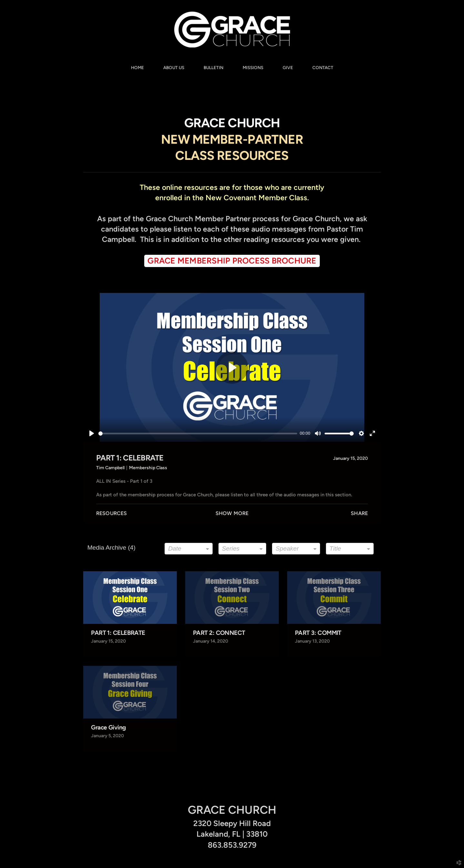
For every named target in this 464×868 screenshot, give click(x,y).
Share (359, 513)
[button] (232, 261)
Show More (232, 513)
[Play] (92, 433)
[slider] (198, 434)
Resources (111, 513)
